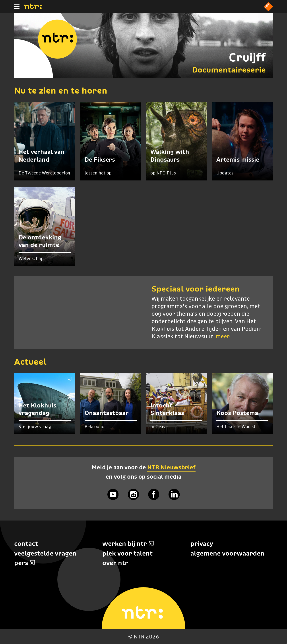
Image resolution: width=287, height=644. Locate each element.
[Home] (33, 8)
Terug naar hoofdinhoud (287, 644)
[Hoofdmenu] (17, 7)
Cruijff (247, 57)
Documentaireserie (229, 70)
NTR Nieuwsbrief (171, 467)
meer (223, 337)
